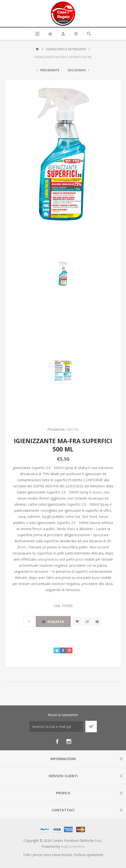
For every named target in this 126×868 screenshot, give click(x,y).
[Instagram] (69, 742)
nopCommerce (73, 846)
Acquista (56, 622)
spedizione (95, 855)
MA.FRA (73, 429)
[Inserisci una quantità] (29, 622)
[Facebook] (57, 742)
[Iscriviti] (56, 727)
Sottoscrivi (91, 727)
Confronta (87, 622)
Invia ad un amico (97, 622)
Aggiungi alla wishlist (77, 622)
